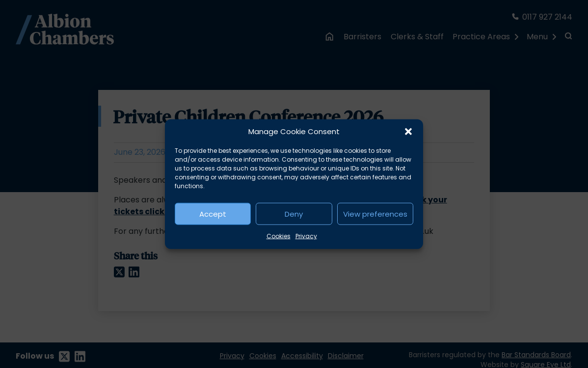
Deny (294, 213)
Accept (213, 213)
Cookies (279, 236)
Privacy (306, 236)
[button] (408, 132)
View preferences (375, 213)
